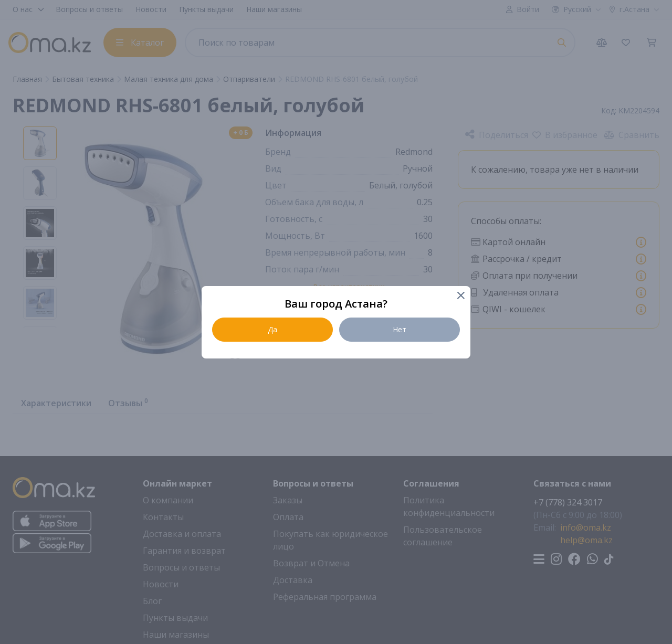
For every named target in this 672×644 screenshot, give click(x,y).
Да (272, 329)
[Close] (460, 296)
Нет (400, 329)
